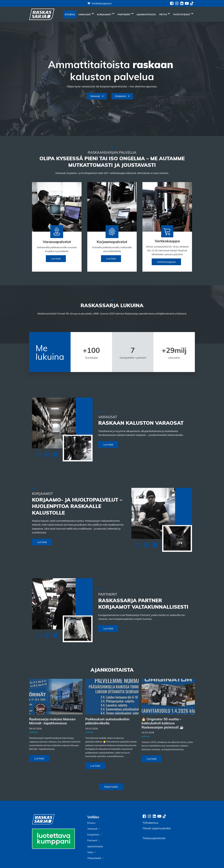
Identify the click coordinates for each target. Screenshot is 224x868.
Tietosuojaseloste (154, 838)
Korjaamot (106, 14)
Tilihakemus (150, 823)
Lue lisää (56, 259)
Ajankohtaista (146, 14)
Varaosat (86, 14)
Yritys (164, 14)
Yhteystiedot (183, 14)
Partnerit (125, 14)
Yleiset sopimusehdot (156, 828)
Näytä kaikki (111, 787)
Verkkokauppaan (102, 3)
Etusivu (70, 14)
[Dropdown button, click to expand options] (97, 96)
